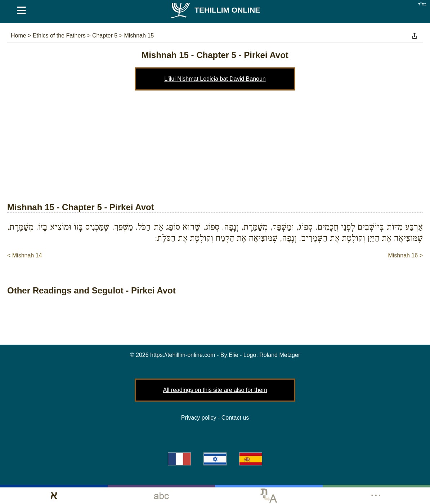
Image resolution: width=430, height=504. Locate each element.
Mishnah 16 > (405, 255)
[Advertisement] (215, 145)
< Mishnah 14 (25, 255)
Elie (234, 355)
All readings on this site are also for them (215, 390)
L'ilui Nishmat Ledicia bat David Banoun (215, 79)
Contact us (235, 418)
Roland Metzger (280, 355)
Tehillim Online (215, 10)
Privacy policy (199, 418)
